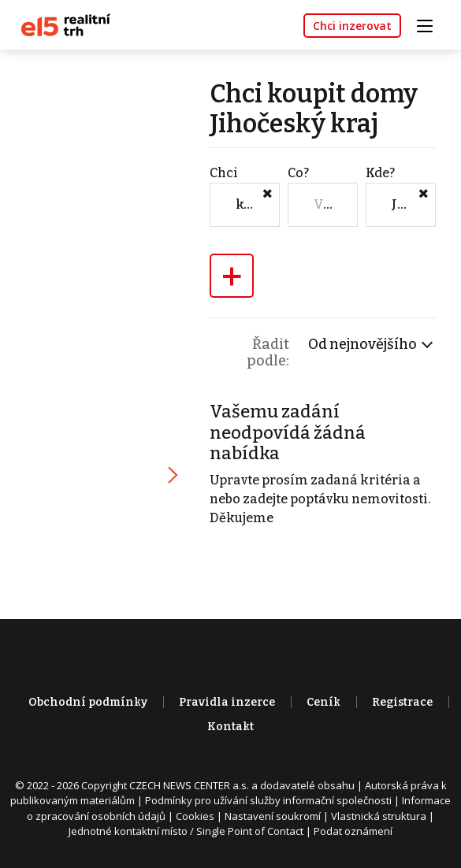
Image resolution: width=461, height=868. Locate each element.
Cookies (195, 816)
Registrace (402, 702)
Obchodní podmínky (88, 702)
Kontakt (230, 727)
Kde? (380, 173)
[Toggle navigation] (430, 24)
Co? (298, 173)
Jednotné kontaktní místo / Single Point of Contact (186, 831)
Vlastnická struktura (379, 816)
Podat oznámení (353, 831)
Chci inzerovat (352, 26)
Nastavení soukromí (273, 816)
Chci (224, 173)
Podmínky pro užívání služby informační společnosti (268, 800)
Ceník (323, 702)
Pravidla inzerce (227, 702)
